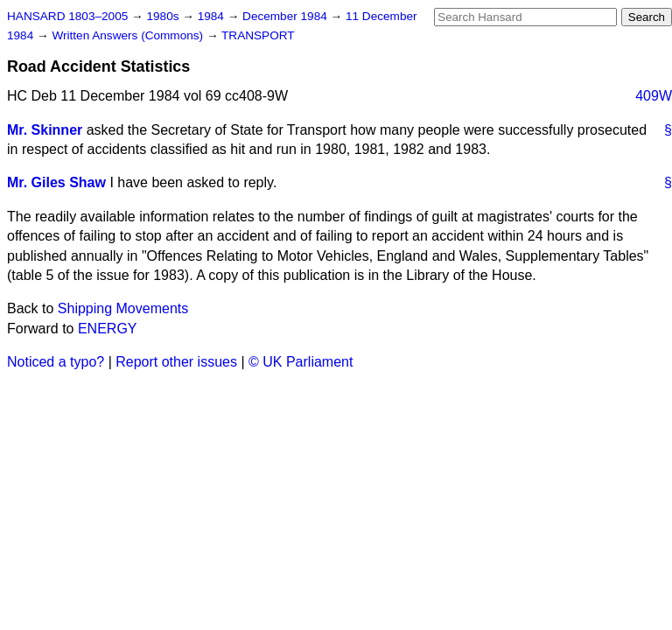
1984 (213, 16)
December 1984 (287, 16)
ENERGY (108, 329)
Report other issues (176, 362)
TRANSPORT (258, 35)
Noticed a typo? (56, 362)
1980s (164, 16)
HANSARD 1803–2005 (67, 16)
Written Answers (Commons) (129, 35)
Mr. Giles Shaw (56, 182)
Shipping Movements (123, 308)
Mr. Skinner (45, 130)
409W (654, 96)
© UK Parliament (301, 362)
